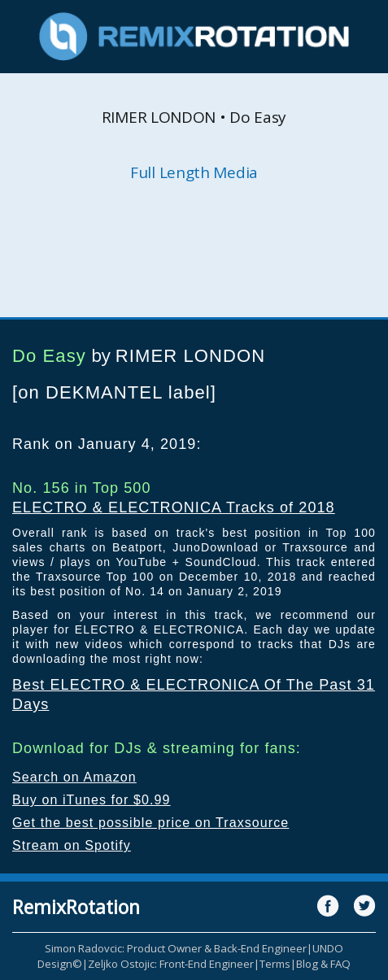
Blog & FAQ (323, 964)
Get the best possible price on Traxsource (150, 823)
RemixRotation (76, 907)
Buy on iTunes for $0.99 (92, 800)
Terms (275, 964)
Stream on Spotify (72, 845)
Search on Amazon (74, 777)
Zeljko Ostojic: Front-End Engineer (171, 964)
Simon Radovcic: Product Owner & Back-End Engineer (176, 948)
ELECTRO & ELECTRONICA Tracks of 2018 (174, 507)
